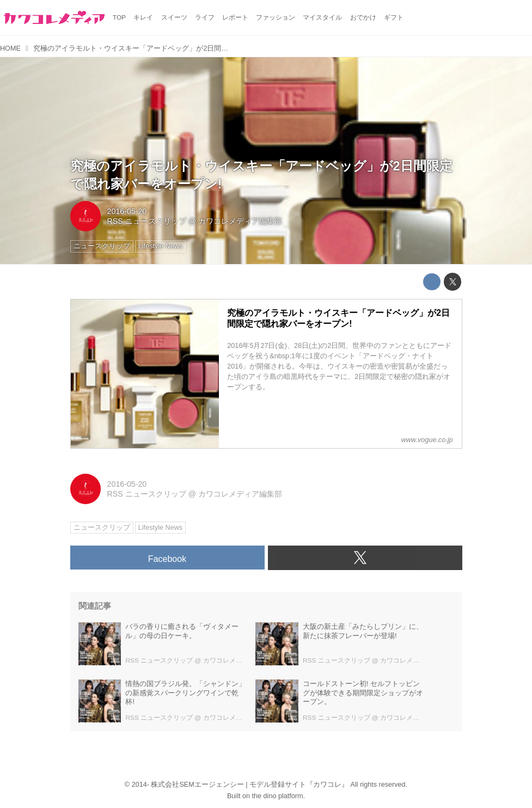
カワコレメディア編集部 (240, 221)
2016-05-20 (127, 211)
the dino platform (278, 796)
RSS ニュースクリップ (147, 221)
